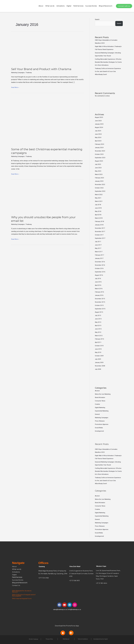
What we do (50, 6)
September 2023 (100, 158)
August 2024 (99, 127)
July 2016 (98, 278)
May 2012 (98, 332)
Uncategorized (100, 431)
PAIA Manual (66, 639)
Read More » (15, 87)
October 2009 (99, 356)
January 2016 (99, 295)
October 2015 (99, 305)
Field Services (78, 6)
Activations (60, 6)
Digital (69, 6)
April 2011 (98, 342)
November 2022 (100, 184)
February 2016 (100, 292)
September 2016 (100, 272)
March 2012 (99, 336)
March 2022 (99, 195)
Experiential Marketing (102, 411)
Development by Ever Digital (101, 639)
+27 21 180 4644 (102, 583)
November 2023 (100, 151)
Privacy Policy (49, 639)
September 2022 (100, 191)
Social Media (99, 428)
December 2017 (100, 228)
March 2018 (99, 218)
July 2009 (98, 359)
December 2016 (100, 262)
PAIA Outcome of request (22, 595)
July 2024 (98, 131)
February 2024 (100, 144)
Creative (98, 404)
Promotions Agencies (102, 424)
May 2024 (98, 137)
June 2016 (98, 282)
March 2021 (99, 201)
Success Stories (91, 6)
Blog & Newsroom (106, 6)
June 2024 (98, 134)
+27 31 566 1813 (75, 581)
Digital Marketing (100, 407)
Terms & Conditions (83, 639)
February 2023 (100, 178)
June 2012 (98, 329)
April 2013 (98, 325)
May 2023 (98, 171)
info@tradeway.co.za (75, 609)
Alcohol (97, 391)
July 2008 (98, 369)
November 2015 (100, 302)
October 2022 (99, 188)
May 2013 (98, 322)
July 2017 (98, 242)
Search (97, 19)
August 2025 (99, 117)
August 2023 (99, 161)
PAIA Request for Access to (22, 591)
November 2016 (100, 265)
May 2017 (98, 248)
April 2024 (98, 141)
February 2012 (100, 339)
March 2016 (99, 289)
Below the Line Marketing (103, 394)
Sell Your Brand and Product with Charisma (41, 69)
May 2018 (98, 211)
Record (15, 592)
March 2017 (99, 252)
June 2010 (98, 349)
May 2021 (98, 198)
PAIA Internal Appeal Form (22, 599)
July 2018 (98, 205)
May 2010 (98, 352)
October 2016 (99, 268)
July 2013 (98, 315)
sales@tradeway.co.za (60, 609)
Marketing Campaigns (18, 73)
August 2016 (99, 275)
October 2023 (99, 154)
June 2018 (98, 208)
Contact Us (16, 585)
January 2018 (99, 225)
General (97, 414)
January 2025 (99, 124)
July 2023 (98, 164)
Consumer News (100, 401)
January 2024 (99, 148)
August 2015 (99, 312)
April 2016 (98, 285)
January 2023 (99, 181)
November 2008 (100, 366)
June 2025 (98, 121)
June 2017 (98, 245)
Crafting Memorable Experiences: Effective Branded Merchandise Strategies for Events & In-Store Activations (109, 62)
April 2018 (98, 215)
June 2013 (98, 319)
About (41, 6)
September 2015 (100, 309)
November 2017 (100, 231)
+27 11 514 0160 (44, 578)
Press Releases (100, 421)
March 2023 (99, 174)
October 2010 (99, 346)
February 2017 (100, 255)
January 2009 (99, 362)
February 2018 (100, 221)
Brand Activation (100, 397)
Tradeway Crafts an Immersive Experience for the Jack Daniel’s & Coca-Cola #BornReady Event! (109, 71)
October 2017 (99, 235)
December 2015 (100, 299)
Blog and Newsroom (20, 583)
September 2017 (100, 238)
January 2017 (99, 258)
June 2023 (98, 168)
